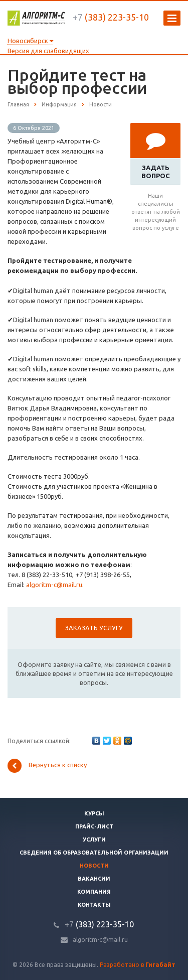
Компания (94, 892)
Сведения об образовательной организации (94, 853)
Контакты (94, 905)
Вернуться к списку (47, 766)
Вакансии (94, 879)
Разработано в (138, 965)
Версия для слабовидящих (48, 51)
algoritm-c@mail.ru (54, 585)
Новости (94, 866)
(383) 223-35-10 (111, 17)
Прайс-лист (94, 826)
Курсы (94, 813)
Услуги (94, 839)
